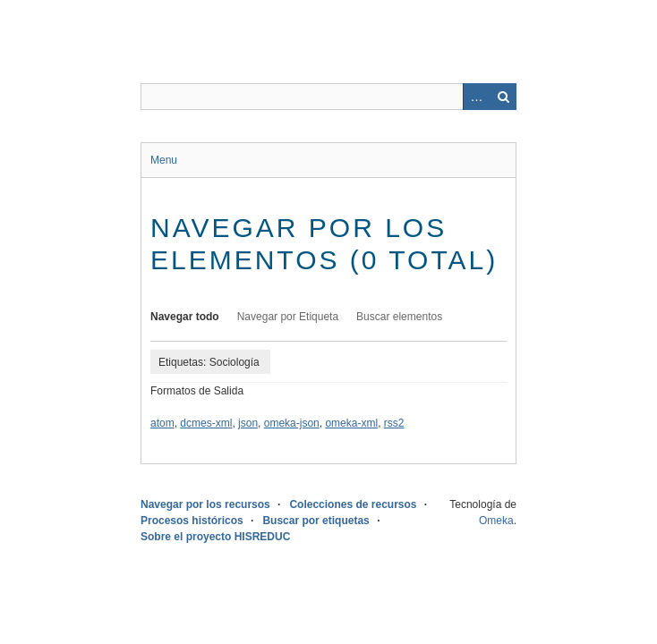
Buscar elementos (399, 317)
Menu (164, 160)
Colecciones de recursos (353, 504)
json (248, 423)
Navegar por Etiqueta (288, 317)
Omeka (496, 521)
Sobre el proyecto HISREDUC (215, 537)
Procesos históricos (192, 521)
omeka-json (292, 423)
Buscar (503, 97)
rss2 (394, 423)
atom (162, 423)
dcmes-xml (206, 423)
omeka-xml (351, 423)
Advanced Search (476, 97)
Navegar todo (185, 317)
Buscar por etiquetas (316, 521)
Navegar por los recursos (205, 504)
